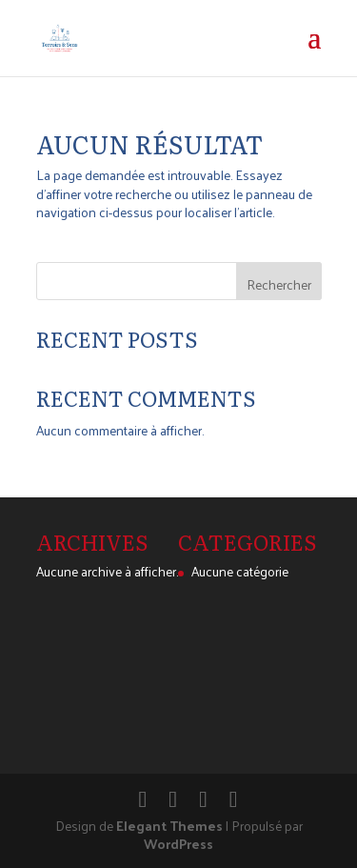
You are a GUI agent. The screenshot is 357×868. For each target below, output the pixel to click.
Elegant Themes (169, 826)
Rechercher (279, 284)
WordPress (178, 844)
